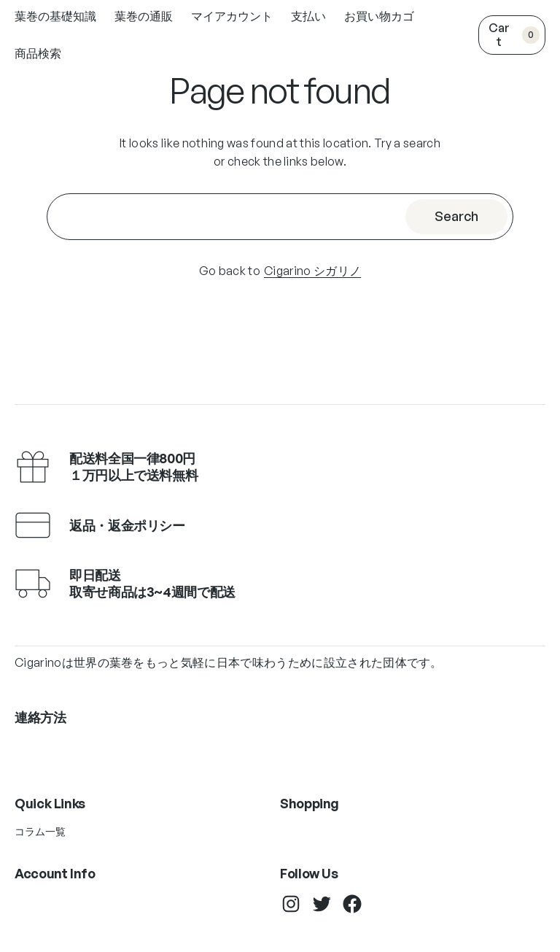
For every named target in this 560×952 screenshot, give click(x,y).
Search (456, 216)
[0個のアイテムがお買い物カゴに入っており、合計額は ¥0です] (512, 35)
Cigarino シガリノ (312, 271)
